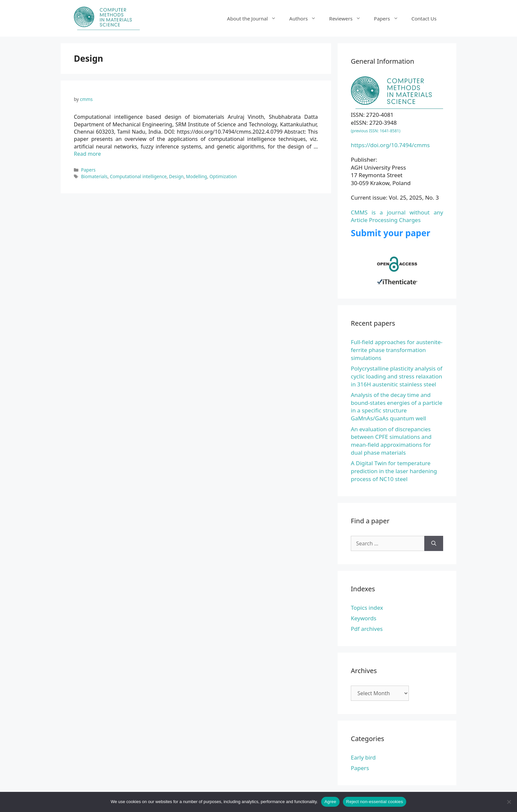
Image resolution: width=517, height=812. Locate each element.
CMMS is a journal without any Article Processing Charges (397, 216)
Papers (389, 18)
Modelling (197, 176)
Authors (306, 18)
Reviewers (348, 18)
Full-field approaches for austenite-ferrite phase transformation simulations (397, 350)
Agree (330, 802)
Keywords (364, 618)
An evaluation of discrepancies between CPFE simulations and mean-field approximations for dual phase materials (391, 441)
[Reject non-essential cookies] (509, 802)
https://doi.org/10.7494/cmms (390, 145)
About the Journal (255, 18)
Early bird (363, 757)
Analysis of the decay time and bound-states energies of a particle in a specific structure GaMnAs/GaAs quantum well (397, 406)
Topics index (367, 608)
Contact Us (424, 18)
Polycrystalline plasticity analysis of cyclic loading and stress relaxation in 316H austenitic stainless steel (397, 376)
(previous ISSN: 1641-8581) (376, 131)
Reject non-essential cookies (375, 802)
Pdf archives (367, 629)
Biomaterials (94, 176)
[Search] (434, 543)
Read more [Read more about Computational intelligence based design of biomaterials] (87, 154)
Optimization (223, 176)
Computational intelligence (138, 176)
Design (176, 176)
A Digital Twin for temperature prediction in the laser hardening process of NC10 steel (394, 471)
